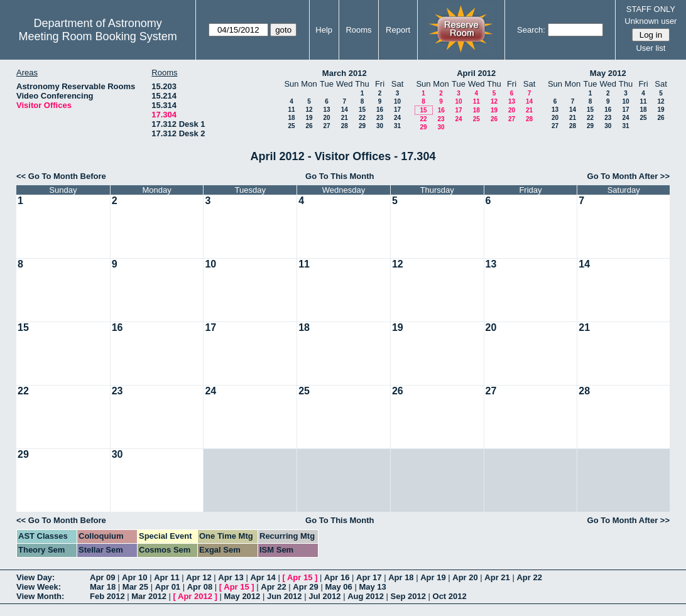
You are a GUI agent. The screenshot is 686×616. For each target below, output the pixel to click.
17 (397, 110)
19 (309, 118)
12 (309, 110)
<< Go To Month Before (61, 176)
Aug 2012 (366, 596)
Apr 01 (168, 587)
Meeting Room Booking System (98, 36)
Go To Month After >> (629, 176)
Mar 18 (103, 587)
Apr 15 (300, 577)
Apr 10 (134, 577)
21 (345, 118)
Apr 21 (497, 577)
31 (397, 126)
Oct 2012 (450, 596)
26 (309, 126)
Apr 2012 (195, 596)
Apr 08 (200, 587)
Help (324, 30)
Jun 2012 (285, 596)
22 (362, 118)
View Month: (40, 596)
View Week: (39, 587)
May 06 (338, 587)
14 (345, 110)
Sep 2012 (408, 596)
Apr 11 (166, 577)
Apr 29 (305, 587)
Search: (531, 30)
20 (326, 118)
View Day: (35, 577)
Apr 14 (263, 577)
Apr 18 (401, 577)
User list (651, 48)
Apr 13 (231, 577)
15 (362, 110)
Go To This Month (340, 176)
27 (326, 126)
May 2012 (608, 73)
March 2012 (345, 73)
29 (362, 126)
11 (291, 110)
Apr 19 (433, 577)
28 (345, 126)
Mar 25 (135, 587)
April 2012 (476, 73)
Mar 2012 (149, 596)
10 (397, 101)
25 (291, 126)
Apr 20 (465, 577)
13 (326, 110)
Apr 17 (369, 577)
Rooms (358, 30)
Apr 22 (529, 577)
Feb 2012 (107, 596)
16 (380, 110)
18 (291, 118)
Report (398, 30)
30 (380, 126)
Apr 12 (199, 577)
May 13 (372, 587)
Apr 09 (102, 577)
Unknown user (651, 21)
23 (380, 118)
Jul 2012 (324, 596)
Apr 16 (337, 577)
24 (397, 118)
